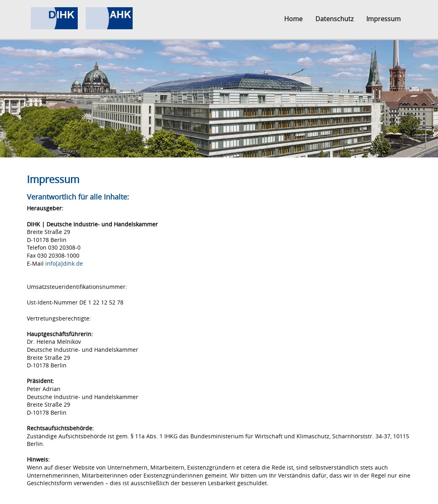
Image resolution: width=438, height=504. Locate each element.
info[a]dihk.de (64, 263)
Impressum (384, 19)
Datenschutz (334, 19)
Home (293, 19)
